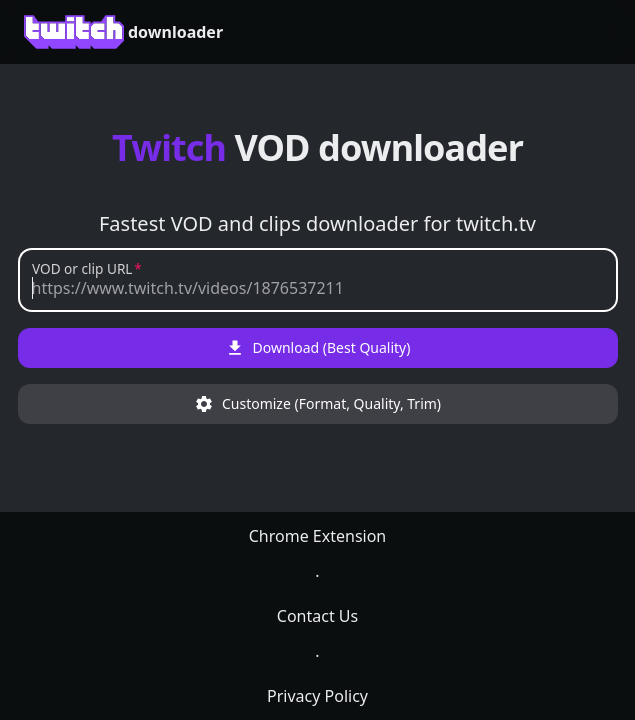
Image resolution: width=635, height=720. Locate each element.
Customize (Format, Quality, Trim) (317, 404)
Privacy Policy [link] (317, 696)
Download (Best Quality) (318, 348)
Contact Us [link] (317, 616)
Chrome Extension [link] (318, 536)
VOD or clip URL (82, 269)
